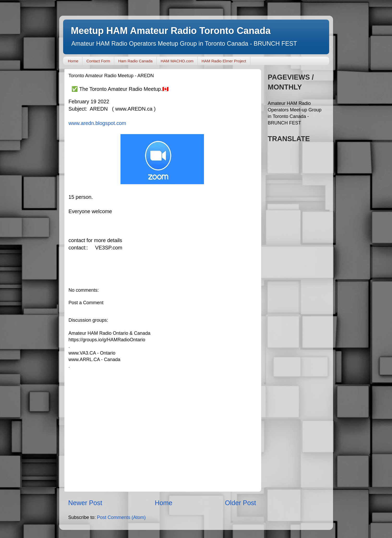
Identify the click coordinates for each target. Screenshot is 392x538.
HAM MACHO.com (177, 61)
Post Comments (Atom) (121, 517)
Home (73, 61)
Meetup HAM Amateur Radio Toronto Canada (171, 31)
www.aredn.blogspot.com (97, 123)
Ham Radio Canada (135, 61)
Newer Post (85, 503)
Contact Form (98, 61)
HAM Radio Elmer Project (224, 61)
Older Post (241, 503)
